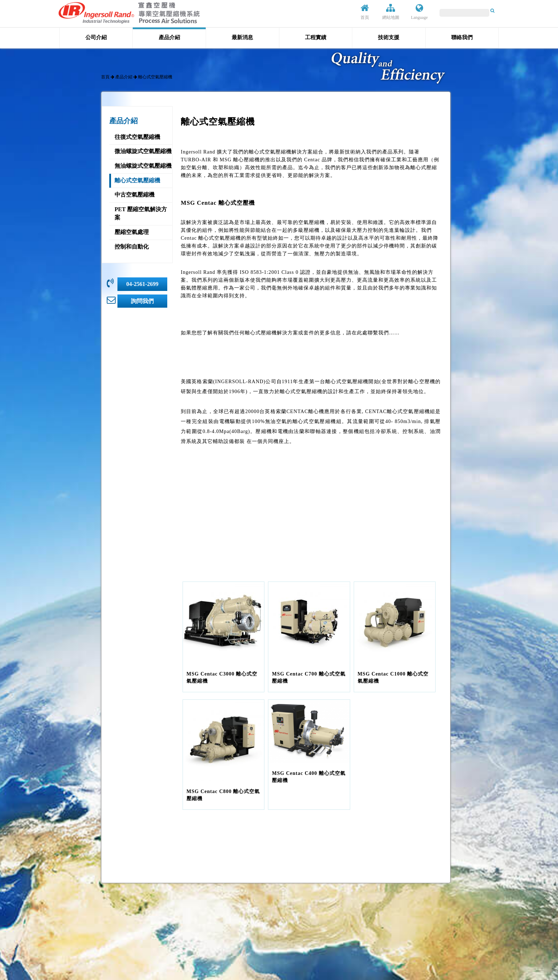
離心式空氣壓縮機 (137, 180)
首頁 (365, 12)
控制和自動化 (132, 247)
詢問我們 (142, 301)
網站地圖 (391, 12)
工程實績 (316, 37)
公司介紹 (96, 37)
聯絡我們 (462, 37)
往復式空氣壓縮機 (137, 137)
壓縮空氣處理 (132, 232)
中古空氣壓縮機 (135, 195)
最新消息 (242, 37)
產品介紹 (169, 37)
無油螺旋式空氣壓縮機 (143, 166)
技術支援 (389, 37)
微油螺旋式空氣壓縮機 (143, 151)
